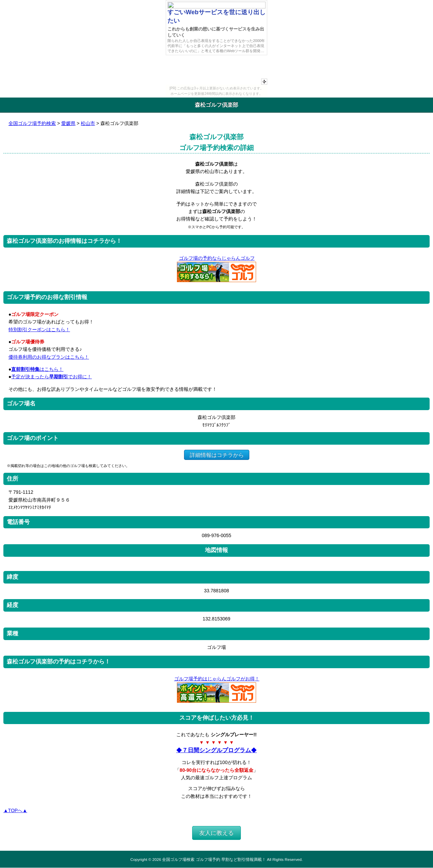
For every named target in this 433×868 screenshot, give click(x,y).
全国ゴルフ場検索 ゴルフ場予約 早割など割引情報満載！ (214, 859)
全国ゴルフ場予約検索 (32, 123)
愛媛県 (68, 123)
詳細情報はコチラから (217, 455)
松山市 (88, 123)
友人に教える (216, 833)
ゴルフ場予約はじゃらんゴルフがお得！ (217, 679)
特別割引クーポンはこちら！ (39, 330)
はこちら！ (37, 369)
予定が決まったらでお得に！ (51, 377)
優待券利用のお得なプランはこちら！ (49, 357)
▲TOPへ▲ (15, 810)
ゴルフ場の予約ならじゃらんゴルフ (217, 258)
